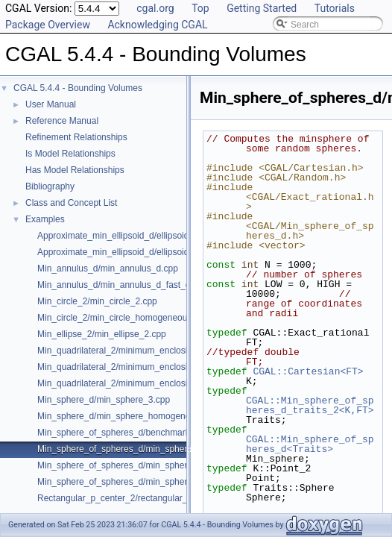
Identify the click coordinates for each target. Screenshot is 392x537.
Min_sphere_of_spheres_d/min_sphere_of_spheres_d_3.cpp (158, 465)
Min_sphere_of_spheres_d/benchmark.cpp (122, 433)
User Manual (51, 104)
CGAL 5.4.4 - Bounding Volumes (78, 88)
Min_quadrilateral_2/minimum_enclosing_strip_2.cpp (142, 383)
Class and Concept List (71, 203)
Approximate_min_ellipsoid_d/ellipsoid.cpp (121, 236)
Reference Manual (62, 121)
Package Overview (48, 25)
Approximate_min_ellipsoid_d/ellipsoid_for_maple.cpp (144, 252)
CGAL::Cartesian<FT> (308, 371)
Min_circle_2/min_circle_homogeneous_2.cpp (128, 318)
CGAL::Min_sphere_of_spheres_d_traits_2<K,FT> (310, 405)
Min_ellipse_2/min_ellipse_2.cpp (102, 334)
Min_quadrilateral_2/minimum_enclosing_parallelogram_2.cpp (160, 351)
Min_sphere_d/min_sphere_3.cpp (104, 400)
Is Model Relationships (70, 154)
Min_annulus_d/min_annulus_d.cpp (108, 268)
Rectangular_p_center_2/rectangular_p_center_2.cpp (143, 498)
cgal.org (155, 8)
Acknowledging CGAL (157, 25)
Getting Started (262, 8)
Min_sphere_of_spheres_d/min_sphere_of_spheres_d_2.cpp (158, 449)
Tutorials (335, 8)
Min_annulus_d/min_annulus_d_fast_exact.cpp (130, 285)
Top (200, 8)
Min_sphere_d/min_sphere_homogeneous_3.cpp (135, 416)
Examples (45, 219)
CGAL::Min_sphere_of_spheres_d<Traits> (310, 444)
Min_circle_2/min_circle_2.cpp (97, 301)
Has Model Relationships (75, 170)
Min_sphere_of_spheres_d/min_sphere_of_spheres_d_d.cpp (158, 482)
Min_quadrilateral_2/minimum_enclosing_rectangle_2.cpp (152, 367)
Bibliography (50, 186)
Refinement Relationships (76, 137)
